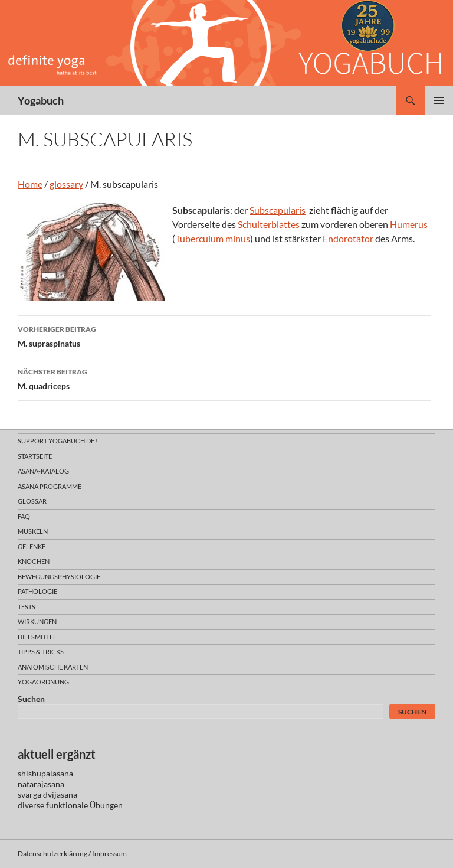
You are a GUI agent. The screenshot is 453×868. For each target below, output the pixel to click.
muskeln (33, 531)
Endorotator (348, 238)
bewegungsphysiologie (59, 577)
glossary (66, 184)
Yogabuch (41, 100)
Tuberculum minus (213, 238)
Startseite (35, 456)
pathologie (37, 591)
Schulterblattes (269, 224)
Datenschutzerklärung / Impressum (72, 854)
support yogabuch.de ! (58, 441)
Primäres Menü (439, 100)
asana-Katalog (43, 471)
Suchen (31, 699)
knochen (34, 561)
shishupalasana (45, 773)
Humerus (409, 224)
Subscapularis (278, 210)
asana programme (50, 486)
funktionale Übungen (84, 805)
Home (30, 184)
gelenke (32, 546)
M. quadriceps (224, 378)
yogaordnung (43, 682)
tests (27, 607)
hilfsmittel (37, 637)
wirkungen (37, 621)
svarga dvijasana (47, 794)
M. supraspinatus (224, 335)
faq (24, 516)
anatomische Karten (53, 667)
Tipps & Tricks (41, 652)
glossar (32, 501)
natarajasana (41, 784)
